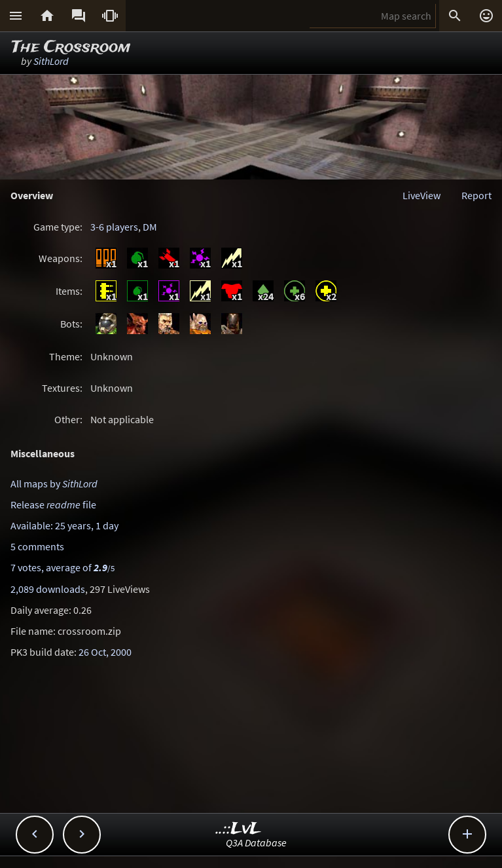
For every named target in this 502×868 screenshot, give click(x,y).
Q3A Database (256, 842)
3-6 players (114, 227)
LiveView (421, 195)
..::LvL (239, 829)
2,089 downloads (48, 589)
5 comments (37, 546)
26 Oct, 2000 (105, 652)
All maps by (54, 483)
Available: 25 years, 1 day (64, 525)
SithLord (51, 61)
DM (150, 227)
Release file (53, 504)
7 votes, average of (63, 567)
